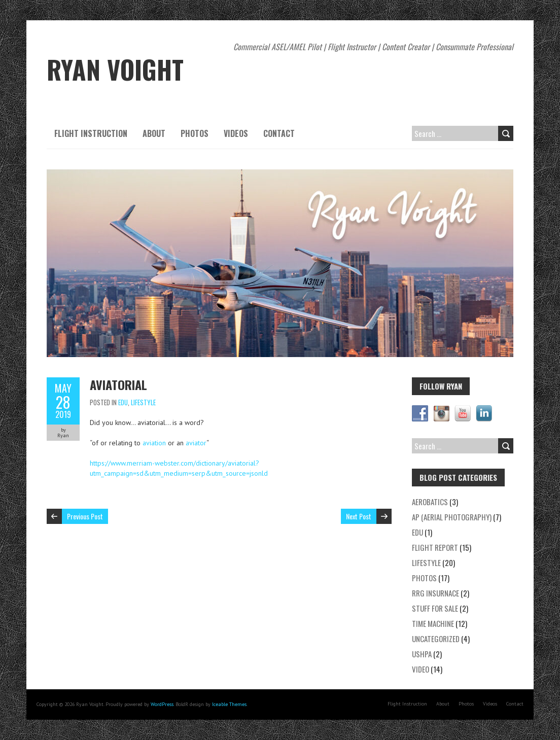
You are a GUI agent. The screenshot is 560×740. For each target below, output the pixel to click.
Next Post (359, 516)
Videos (236, 133)
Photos (195, 133)
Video (421, 669)
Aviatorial (118, 384)
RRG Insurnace (435, 593)
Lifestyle (143, 402)
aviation (154, 443)
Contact (279, 133)
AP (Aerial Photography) (452, 517)
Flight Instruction (91, 133)
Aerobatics (430, 502)
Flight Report (435, 547)
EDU (123, 402)
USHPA (422, 654)
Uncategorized (436, 639)
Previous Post (85, 516)
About (154, 133)
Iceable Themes (229, 704)
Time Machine (433, 623)
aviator (196, 443)
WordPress (162, 704)
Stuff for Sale (435, 608)
